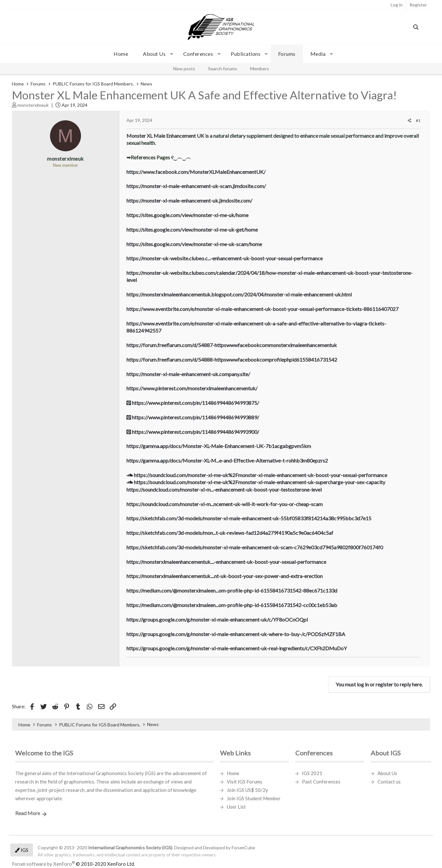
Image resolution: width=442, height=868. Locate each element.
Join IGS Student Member (254, 798)
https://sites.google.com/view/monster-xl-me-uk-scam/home (194, 244)
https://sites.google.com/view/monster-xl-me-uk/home (187, 215)
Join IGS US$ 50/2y (247, 790)
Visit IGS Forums (245, 782)
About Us (387, 773)
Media (318, 54)
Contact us (389, 782)
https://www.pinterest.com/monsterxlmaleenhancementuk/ (192, 388)
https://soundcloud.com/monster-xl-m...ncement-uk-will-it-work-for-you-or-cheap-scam (225, 504)
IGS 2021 (312, 773)
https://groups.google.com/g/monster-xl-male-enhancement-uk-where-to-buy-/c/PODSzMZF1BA (236, 634)
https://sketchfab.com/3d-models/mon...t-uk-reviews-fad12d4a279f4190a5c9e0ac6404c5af (230, 533)
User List (236, 807)
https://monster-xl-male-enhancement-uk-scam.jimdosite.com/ (196, 186)
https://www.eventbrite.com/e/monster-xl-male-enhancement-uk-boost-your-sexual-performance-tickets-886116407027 (262, 309)
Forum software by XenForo (73, 864)
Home (121, 54)
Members (260, 69)
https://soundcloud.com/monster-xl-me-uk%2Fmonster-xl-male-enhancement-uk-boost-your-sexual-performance (257, 475)
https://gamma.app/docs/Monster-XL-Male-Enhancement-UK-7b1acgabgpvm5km (219, 446)
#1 (418, 120)
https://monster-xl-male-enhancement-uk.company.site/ (188, 374)
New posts (184, 69)
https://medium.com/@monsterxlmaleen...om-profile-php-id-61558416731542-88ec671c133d (232, 590)
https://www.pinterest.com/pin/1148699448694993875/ (193, 403)
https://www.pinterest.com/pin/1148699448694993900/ (193, 432)
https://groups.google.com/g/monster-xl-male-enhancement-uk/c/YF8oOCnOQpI (217, 619)
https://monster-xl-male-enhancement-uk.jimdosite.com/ (189, 200)
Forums (287, 54)
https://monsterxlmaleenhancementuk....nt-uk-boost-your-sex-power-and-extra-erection (225, 576)
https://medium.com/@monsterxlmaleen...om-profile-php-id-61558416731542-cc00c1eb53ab (232, 605)
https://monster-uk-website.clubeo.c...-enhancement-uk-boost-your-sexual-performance (225, 258)
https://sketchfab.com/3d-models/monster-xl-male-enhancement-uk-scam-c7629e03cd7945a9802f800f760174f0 (255, 547)
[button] (156, 54)
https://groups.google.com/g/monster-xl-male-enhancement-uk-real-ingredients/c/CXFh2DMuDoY (237, 648)
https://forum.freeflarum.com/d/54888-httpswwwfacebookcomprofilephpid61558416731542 (232, 359)
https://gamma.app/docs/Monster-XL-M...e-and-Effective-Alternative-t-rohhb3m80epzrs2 (227, 460)
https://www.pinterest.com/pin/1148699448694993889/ (193, 417)
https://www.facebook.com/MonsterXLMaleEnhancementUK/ (196, 172)
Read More (28, 813)
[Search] (416, 27)
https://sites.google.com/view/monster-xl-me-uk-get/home (192, 229)
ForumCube (243, 848)
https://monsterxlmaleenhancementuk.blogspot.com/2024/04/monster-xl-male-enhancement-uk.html (239, 294)
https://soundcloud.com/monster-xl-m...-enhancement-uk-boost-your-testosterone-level (224, 489)
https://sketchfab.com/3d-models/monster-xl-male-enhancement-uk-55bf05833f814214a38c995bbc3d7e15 (249, 518)
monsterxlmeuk (33, 105)
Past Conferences (321, 782)
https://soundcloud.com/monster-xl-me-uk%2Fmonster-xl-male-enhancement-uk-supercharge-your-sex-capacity (256, 482)
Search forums (223, 69)
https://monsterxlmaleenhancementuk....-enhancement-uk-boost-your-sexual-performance (226, 562)
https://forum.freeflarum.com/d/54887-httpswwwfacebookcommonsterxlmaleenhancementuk (232, 345)
